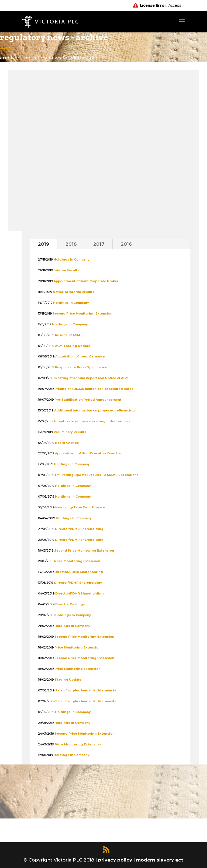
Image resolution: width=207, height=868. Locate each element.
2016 (126, 244)
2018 (71, 244)
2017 (99, 244)
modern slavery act (160, 860)
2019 (44, 244)
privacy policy (116, 860)
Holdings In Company (73, 615)
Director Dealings (70, 604)
